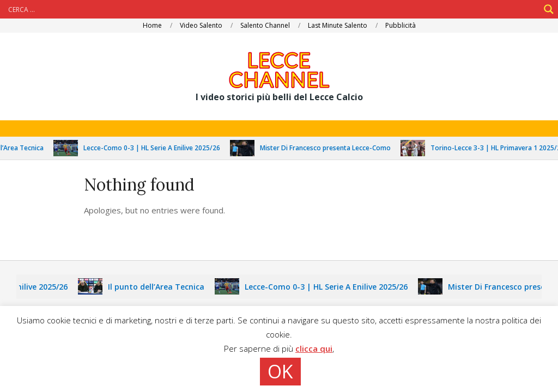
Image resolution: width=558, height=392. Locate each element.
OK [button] (280, 371)
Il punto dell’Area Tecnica (160, 287)
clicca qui (314, 348)
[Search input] (272, 9)
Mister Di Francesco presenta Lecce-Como (330, 148)
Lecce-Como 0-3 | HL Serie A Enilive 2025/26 (156, 148)
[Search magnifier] (549, 9)
